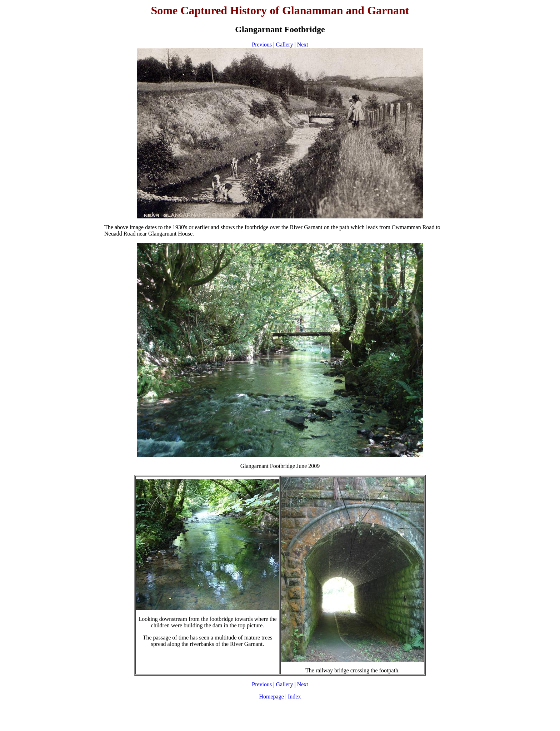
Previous (262, 45)
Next (303, 45)
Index (294, 697)
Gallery (284, 45)
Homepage (272, 697)
